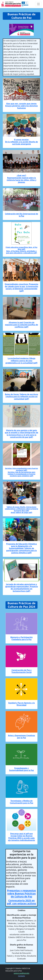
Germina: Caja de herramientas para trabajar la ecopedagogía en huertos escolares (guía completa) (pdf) (21, 474)
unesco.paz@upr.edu (21, 973)
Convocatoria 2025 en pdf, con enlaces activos (22, 902)
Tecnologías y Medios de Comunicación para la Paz (21, 802)
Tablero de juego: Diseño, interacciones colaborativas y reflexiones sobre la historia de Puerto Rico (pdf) (21, 509)
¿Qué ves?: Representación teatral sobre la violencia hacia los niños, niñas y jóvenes (22, 179)
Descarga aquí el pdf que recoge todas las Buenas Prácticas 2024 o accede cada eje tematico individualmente (21, 837)
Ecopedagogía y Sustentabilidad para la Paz (21, 769)
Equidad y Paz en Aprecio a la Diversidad (21, 704)
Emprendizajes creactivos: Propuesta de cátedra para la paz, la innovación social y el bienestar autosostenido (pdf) (22, 287)
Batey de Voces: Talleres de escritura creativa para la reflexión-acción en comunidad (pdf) (21, 397)
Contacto (21, 976)
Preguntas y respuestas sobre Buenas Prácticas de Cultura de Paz (21, 893)
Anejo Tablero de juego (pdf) (21, 513)
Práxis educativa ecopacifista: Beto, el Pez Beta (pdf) (21, 248)
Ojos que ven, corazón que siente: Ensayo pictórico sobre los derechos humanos (21, 106)
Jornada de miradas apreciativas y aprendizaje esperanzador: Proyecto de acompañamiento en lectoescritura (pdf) (21, 588)
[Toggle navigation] (38, 4)
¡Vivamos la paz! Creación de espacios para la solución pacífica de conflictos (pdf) (21, 325)
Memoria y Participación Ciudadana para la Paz (22, 638)
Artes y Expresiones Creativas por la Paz (21, 737)
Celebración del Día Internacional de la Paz (21, 215)
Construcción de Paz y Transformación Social (22, 671)
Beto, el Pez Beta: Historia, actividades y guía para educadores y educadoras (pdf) (22, 252)
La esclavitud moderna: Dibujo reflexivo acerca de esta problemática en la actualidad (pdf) (21, 361)
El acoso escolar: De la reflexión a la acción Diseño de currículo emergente (21, 142)
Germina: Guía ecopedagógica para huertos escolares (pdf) (21, 469)
